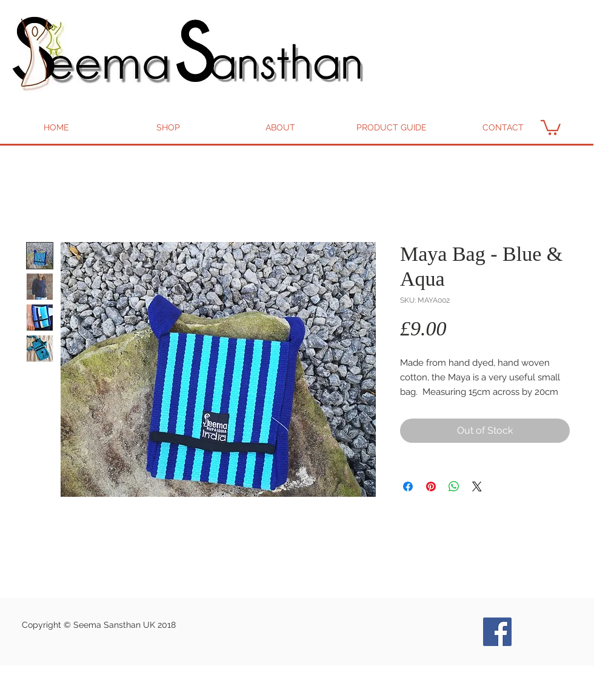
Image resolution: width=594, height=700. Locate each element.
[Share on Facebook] (408, 486)
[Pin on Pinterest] (431, 486)
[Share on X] (477, 486)
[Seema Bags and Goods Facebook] (497, 632)
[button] (551, 127)
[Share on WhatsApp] (454, 486)
